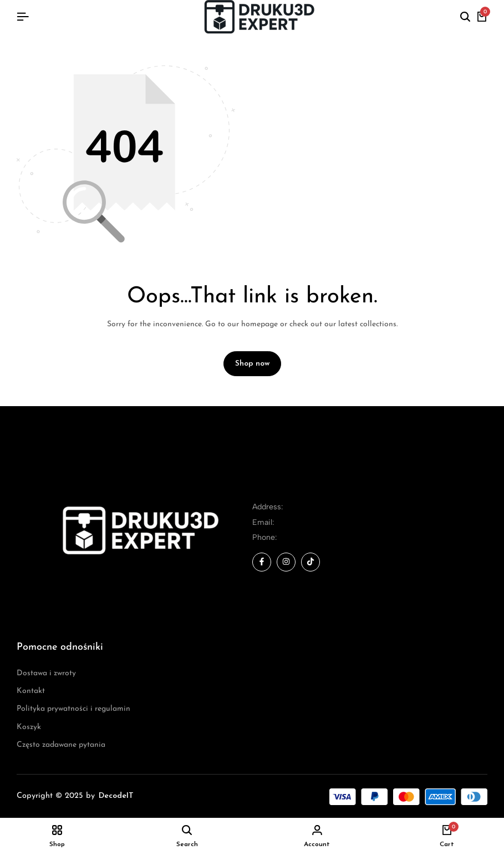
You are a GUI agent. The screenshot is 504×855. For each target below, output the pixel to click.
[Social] (262, 562)
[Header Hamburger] (23, 17)
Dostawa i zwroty (46, 673)
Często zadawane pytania (61, 745)
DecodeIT (116, 796)
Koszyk (29, 727)
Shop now (252, 364)
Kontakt (31, 691)
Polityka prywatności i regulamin (73, 709)
